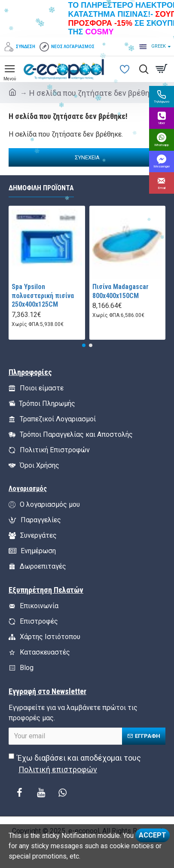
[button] (84, 345)
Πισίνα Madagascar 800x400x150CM (121, 291)
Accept (153, 835)
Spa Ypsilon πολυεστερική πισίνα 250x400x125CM (43, 296)
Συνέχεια (87, 157)
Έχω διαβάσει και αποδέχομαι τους (75, 764)
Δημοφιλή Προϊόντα (41, 188)
